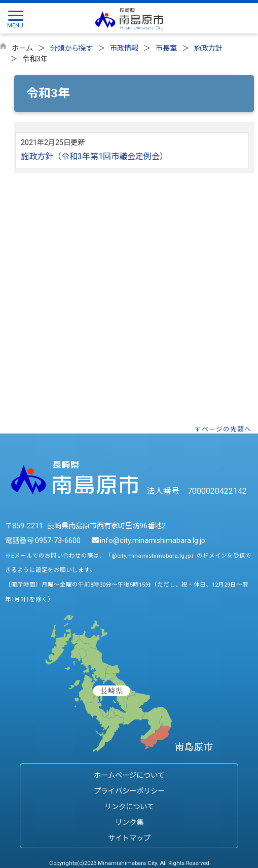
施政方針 (208, 48)
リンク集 (129, 823)
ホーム (22, 48)
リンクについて (129, 807)
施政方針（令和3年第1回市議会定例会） (94, 156)
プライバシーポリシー (129, 791)
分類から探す (71, 48)
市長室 (166, 48)
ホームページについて (129, 775)
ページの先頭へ (227, 429)
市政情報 (124, 48)
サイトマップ (129, 838)
